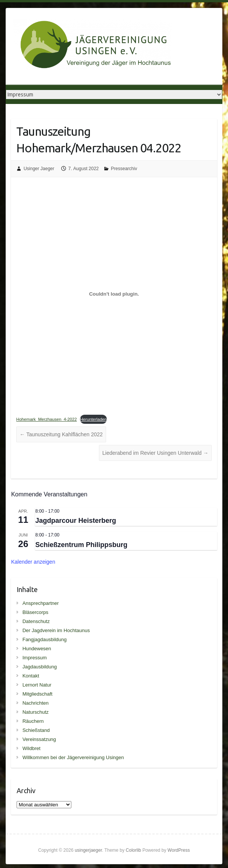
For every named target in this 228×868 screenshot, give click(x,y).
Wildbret (31, 748)
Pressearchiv (124, 169)
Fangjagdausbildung (44, 639)
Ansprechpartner (40, 603)
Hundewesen (37, 649)
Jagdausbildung (39, 667)
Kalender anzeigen (33, 562)
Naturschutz (35, 712)
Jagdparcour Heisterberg (75, 521)
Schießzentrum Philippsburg (81, 545)
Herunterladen (93, 419)
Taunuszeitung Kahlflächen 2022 (61, 434)
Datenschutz (36, 621)
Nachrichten (35, 703)
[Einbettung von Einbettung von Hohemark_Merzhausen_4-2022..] (114, 294)
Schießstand (36, 730)
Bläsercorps (35, 612)
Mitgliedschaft (37, 694)
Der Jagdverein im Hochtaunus (56, 630)
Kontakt (31, 676)
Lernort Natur (37, 685)
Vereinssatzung (39, 739)
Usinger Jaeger (39, 169)
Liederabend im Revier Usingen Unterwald (155, 453)
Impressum (34, 658)
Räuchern (33, 721)
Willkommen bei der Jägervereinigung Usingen (73, 757)
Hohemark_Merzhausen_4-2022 (46, 419)
